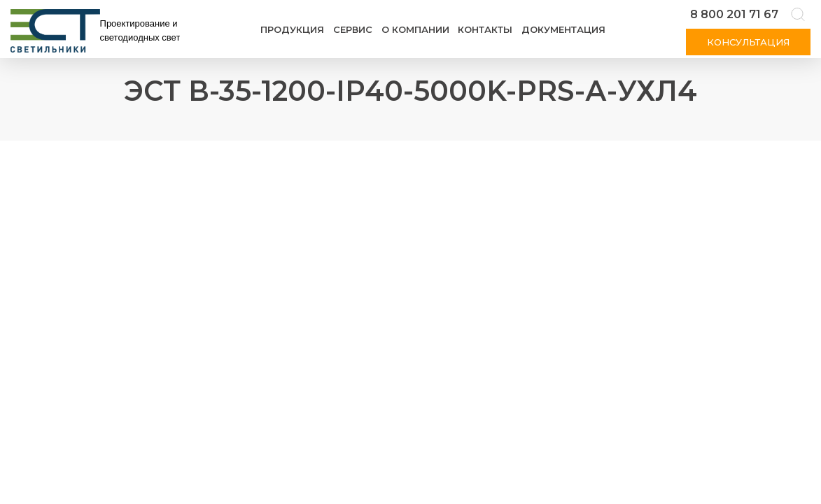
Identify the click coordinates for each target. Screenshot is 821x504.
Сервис (353, 29)
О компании (415, 29)
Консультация (748, 42)
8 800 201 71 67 (734, 14)
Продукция (292, 29)
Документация (563, 29)
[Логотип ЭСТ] (98, 31)
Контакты (485, 29)
